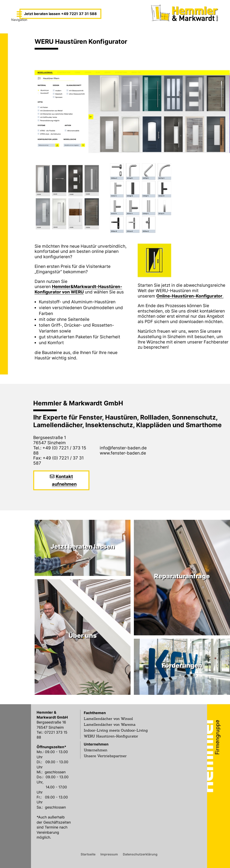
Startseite (88, 854)
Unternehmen (96, 744)
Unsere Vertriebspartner (105, 756)
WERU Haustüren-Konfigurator (111, 736)
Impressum (109, 854)
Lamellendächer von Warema (110, 724)
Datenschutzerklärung (140, 854)
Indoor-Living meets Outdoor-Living (116, 730)
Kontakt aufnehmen (64, 480)
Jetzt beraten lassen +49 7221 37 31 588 (60, 14)
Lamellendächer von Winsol (108, 719)
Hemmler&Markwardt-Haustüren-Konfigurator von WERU (78, 289)
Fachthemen (95, 713)
